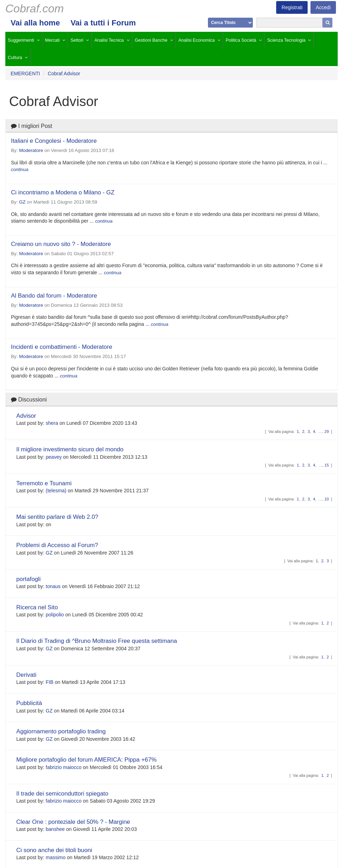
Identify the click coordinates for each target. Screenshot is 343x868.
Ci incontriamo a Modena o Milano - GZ (63, 192)
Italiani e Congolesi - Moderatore (54, 141)
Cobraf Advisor (64, 74)
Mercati (52, 40)
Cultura (15, 58)
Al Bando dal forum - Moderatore (54, 296)
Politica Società (241, 40)
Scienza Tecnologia (286, 40)
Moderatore (31, 150)
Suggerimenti (21, 40)
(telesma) (56, 491)
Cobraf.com (34, 8)
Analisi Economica (196, 40)
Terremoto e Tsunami (44, 483)
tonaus (53, 586)
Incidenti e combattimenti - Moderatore (62, 347)
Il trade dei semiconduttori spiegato (62, 794)
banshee (55, 829)
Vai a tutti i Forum (103, 23)
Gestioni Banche (151, 40)
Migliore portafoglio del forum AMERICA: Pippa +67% (86, 760)
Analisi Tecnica (109, 40)
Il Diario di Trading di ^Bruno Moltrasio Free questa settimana (97, 641)
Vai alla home (35, 23)
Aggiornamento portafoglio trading (61, 731)
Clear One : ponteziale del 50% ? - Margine (73, 822)
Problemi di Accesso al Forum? (57, 545)
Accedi (323, 7)
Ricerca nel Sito (37, 607)
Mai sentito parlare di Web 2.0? (57, 517)
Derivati (26, 675)
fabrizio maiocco (63, 767)
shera (52, 423)
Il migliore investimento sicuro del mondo (70, 449)
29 (327, 432)
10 (327, 499)
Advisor (26, 416)
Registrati (292, 7)
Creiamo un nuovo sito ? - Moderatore (61, 244)
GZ (22, 202)
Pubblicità (29, 703)
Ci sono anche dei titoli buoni (54, 850)
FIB (50, 682)
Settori (77, 40)
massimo (56, 857)
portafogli (28, 579)
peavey (54, 457)
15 (327, 465)
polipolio (55, 615)
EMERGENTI (25, 74)
